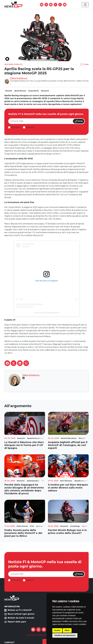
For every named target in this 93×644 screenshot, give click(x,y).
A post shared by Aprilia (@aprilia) (46, 313)
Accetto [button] (57, 630)
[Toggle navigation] (85, 5)
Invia (79, 121)
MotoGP (30, 127)
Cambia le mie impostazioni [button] (65, 635)
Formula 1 (16, 127)
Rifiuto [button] (67, 630)
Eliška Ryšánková (19, 78)
